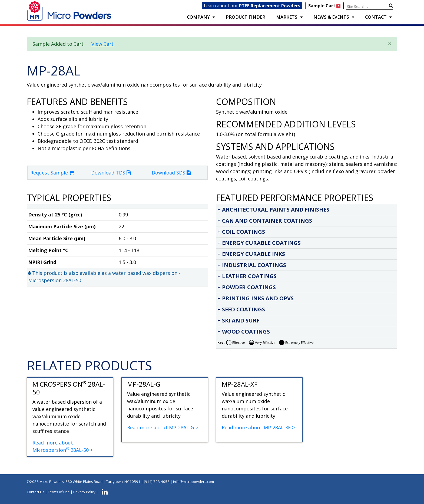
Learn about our (252, 6)
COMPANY (198, 17)
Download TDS (111, 173)
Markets (287, 17)
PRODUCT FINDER (246, 17)
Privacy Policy (84, 492)
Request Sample (52, 173)
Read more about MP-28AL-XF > (258, 427)
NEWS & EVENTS (331, 17)
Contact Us (36, 492)
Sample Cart (325, 6)
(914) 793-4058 (157, 482)
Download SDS (171, 173)
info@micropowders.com (193, 482)
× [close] (390, 43)
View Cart (102, 44)
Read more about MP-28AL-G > (163, 427)
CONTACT (376, 17)
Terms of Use (59, 492)
